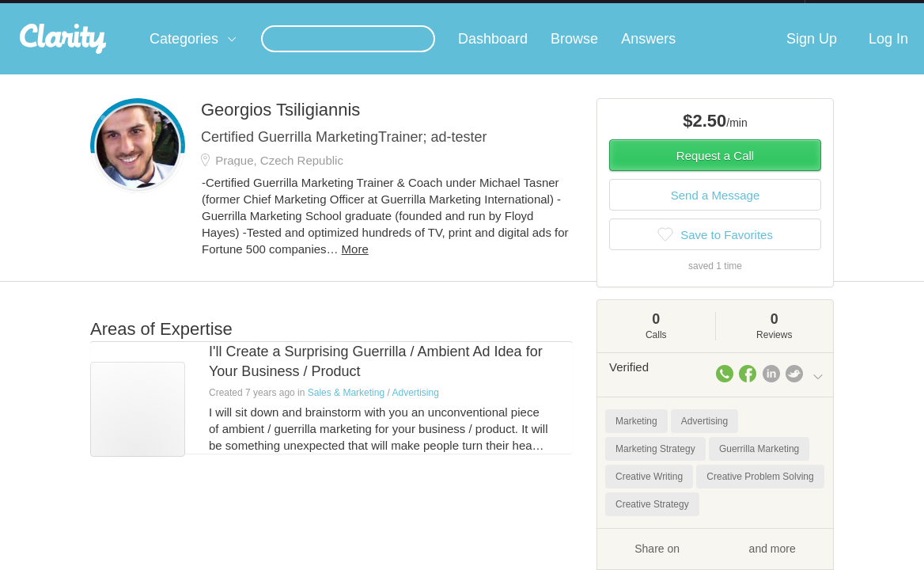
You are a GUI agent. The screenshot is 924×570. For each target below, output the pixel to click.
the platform (85, 9)
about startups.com (861, 10)
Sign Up (812, 55)
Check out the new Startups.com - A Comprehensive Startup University (633, 10)
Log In (888, 55)
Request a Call (715, 171)
